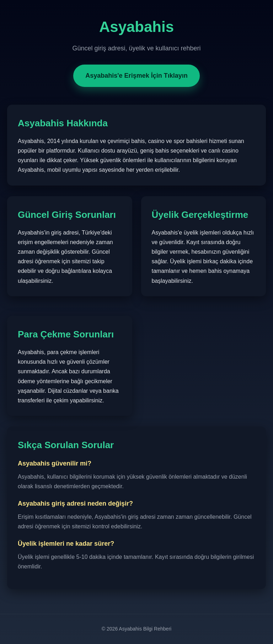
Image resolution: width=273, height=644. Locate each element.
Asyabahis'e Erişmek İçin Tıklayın (136, 76)
